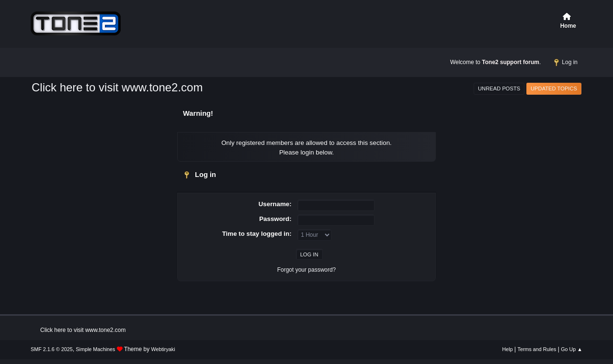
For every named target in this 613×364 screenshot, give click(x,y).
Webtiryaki (163, 349)
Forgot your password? (307, 270)
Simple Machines (95, 349)
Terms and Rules (537, 349)
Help (508, 349)
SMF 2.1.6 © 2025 (52, 349)
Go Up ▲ (572, 349)
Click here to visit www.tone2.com (117, 87)
